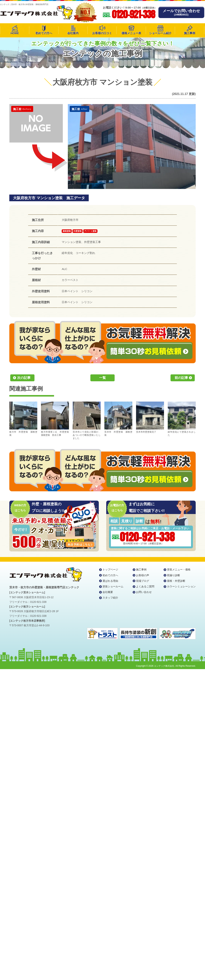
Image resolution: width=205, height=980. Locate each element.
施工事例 (190, 33)
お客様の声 (143, 575)
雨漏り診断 (174, 575)
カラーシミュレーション (181, 586)
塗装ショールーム (113, 586)
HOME (15, 33)
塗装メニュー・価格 (179, 569)
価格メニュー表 (131, 33)
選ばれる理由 (110, 581)
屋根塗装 (67, 231)
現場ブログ (143, 581)
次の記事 (24, 378)
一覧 (102, 378)
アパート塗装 (90, 231)
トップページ (110, 569)
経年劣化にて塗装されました (182, 419)
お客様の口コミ (102, 33)
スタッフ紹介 (110, 598)
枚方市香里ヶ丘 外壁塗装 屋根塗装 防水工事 (55, 419)
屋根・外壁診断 (176, 581)
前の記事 (181, 378)
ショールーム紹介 (160, 33)
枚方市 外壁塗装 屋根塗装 (23, 419)
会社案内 (73, 33)
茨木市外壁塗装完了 (150, 417)
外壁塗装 (78, 231)
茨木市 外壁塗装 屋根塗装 (118, 419)
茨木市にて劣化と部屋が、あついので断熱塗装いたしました (87, 421)
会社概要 (108, 592)
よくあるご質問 (145, 586)
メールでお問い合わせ (181, 12)
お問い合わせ (144, 592)
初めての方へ (44, 33)
